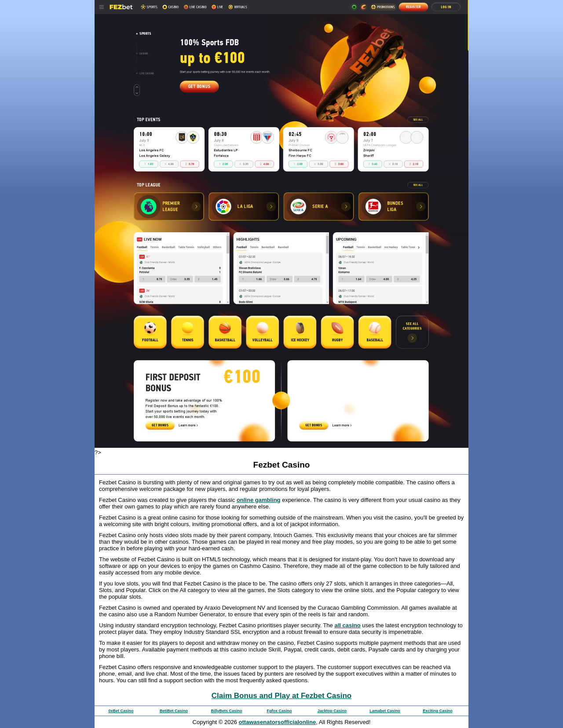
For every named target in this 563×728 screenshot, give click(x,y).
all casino (347, 625)
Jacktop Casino (332, 711)
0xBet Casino (121, 711)
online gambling (259, 500)
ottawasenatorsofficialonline (278, 722)
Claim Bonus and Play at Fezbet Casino (281, 696)
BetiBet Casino (174, 711)
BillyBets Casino (226, 711)
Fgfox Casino (279, 711)
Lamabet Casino (385, 711)
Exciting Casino (438, 711)
